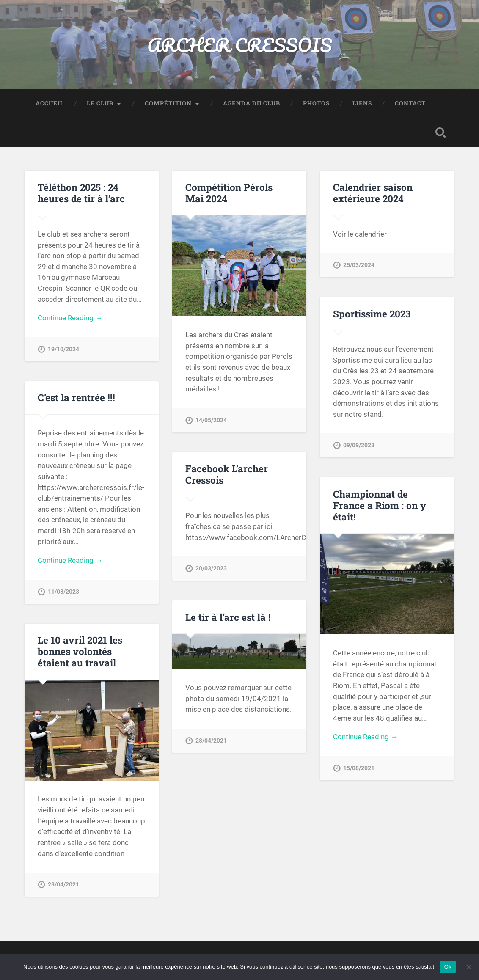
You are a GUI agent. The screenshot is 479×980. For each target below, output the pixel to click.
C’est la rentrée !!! (76, 397)
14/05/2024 (211, 420)
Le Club (100, 103)
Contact (410, 103)
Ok (448, 967)
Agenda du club (252, 103)
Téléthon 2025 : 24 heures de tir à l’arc (81, 193)
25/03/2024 (359, 265)
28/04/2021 (211, 741)
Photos (316, 103)
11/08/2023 (63, 592)
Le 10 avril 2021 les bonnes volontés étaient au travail (80, 651)
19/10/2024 (63, 349)
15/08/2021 (359, 768)
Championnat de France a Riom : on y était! (380, 505)
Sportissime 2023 (372, 314)
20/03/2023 (211, 568)
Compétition (168, 103)
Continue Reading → (70, 318)
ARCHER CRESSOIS (239, 45)
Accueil (50, 103)
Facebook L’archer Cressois (227, 474)
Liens (362, 103)
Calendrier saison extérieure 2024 (373, 193)
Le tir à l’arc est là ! (228, 617)
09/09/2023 (359, 445)
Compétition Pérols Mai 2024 (229, 193)
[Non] (468, 967)
